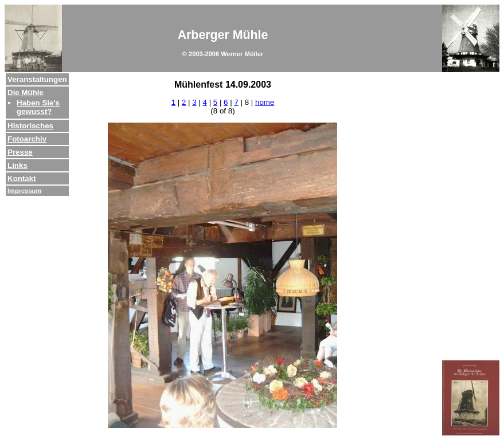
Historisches (30, 126)
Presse (20, 152)
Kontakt (22, 178)
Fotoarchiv (27, 139)
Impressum (24, 191)
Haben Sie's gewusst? (38, 107)
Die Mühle (26, 93)
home (265, 102)
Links (17, 165)
